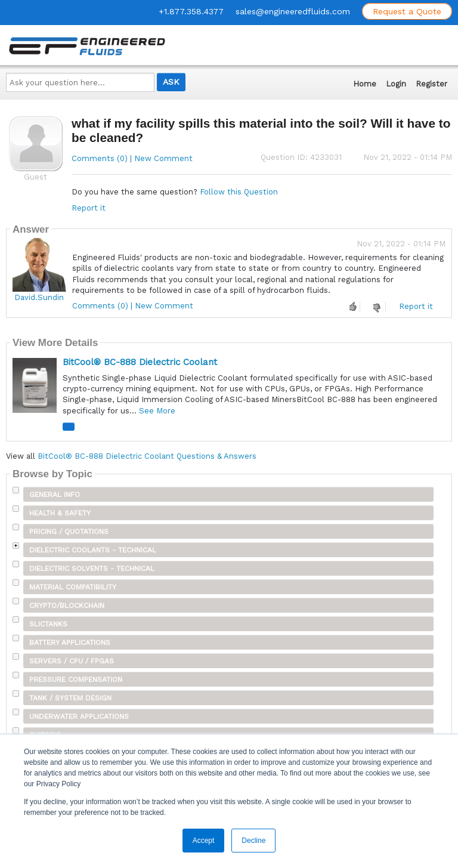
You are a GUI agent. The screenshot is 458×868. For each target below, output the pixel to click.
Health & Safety (60, 513)
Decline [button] (253, 841)
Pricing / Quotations (69, 532)
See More (157, 411)
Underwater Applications (79, 716)
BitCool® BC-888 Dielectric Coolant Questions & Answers (147, 456)
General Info (55, 495)
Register (431, 84)
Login (396, 84)
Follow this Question (239, 192)
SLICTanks (48, 624)
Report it (89, 208)
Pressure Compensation (76, 679)
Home (365, 84)
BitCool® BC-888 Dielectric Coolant (140, 362)
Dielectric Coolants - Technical (93, 550)
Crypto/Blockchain (67, 606)
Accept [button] (204, 841)
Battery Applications (70, 642)
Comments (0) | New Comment (132, 158)
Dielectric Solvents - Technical (92, 569)
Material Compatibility (73, 587)
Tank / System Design (70, 698)
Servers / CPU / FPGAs (72, 661)
